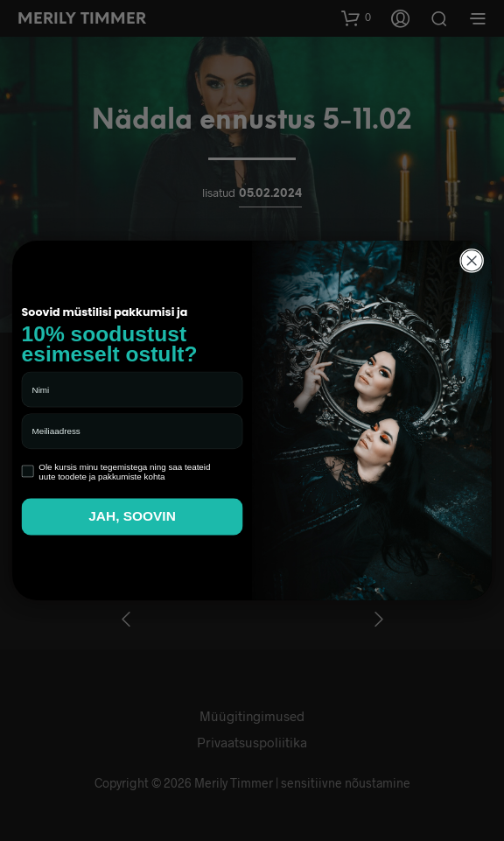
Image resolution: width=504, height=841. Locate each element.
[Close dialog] (472, 261)
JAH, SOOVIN (132, 517)
